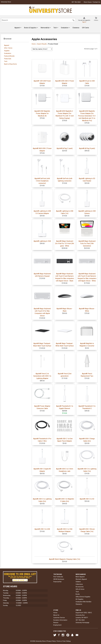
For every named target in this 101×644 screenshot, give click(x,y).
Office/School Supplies (83, 597)
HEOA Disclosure (59, 579)
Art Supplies (79, 599)
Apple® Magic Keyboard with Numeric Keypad (42, 265)
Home (34, 44)
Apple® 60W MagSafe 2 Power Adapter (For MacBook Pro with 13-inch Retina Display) (65, 105)
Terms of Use (61, 641)
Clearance (76, 28)
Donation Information (60, 620)
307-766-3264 (76, 2)
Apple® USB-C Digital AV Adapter (42, 460)
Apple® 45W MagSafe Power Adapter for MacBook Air (42, 103)
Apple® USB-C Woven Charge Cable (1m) (87, 520)
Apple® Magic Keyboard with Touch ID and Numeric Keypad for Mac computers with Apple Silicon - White (87, 267)
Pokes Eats (8, 59)
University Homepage (82, 623)
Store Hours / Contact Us (92, 2)
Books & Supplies (31, 28)
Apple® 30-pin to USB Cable (87, 72)
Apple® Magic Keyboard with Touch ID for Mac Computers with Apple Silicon (42, 302)
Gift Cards (86, 28)
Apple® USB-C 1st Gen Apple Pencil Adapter (65, 430)
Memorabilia (46, 28)
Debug (69, 641)
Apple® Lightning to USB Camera (87, 202)
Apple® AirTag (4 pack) (87, 138)
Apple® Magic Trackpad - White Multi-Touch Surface (65, 335)
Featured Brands (9, 56)
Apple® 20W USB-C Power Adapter (65, 72)
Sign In (84, 22)
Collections (79, 584)
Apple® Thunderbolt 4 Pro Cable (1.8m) (42, 430)
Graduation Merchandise (83, 602)
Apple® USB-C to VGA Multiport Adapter (65, 520)
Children (78, 582)
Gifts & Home (80, 589)
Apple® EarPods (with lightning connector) (65, 170)
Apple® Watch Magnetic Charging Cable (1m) (65, 549)
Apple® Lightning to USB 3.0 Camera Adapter (42, 202)
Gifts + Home (8, 48)
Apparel (18, 28)
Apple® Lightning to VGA (42, 231)
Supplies (7, 51)
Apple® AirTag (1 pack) (65, 138)
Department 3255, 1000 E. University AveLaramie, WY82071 (84, 615)
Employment (57, 625)
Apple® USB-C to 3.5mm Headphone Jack (65, 460)
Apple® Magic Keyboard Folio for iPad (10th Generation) (87, 233)
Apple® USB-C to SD (87, 489)
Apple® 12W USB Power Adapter (42, 72)
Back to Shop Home (10, 64)
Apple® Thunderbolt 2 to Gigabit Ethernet (65, 397)
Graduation (65, 28)
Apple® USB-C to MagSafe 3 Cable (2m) (65, 490)
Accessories (80, 587)
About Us (56, 615)
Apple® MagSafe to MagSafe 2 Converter (87, 335)
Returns (56, 623)
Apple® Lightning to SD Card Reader (87, 170)
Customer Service (59, 618)
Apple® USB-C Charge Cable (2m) (87, 430)
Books (78, 594)
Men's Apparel (80, 577)
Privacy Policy (51, 641)
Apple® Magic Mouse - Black (65, 300)
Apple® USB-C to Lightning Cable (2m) (42, 490)
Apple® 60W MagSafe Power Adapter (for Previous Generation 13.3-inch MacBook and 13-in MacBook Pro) (87, 106)
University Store (6, 2)
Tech (56, 28)
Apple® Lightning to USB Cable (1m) (65, 202)
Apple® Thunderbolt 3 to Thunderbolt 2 (87, 397)
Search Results (42, 44)
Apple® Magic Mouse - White (87, 300)
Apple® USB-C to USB (42, 519)
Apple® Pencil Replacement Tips (87, 365)
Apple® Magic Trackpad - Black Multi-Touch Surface (42, 335)
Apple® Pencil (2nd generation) (65, 365)
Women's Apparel (81, 579)
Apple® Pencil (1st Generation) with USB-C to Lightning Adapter (42, 366)
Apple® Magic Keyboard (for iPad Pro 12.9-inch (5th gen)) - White (65, 233)
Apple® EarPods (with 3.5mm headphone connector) (42, 171)
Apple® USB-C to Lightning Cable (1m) (87, 460)
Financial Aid (57, 582)
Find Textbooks (58, 577)
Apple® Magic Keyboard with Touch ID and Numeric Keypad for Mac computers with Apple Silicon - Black (65, 267)
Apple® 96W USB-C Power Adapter (42, 140)
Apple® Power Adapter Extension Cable (42, 397)
